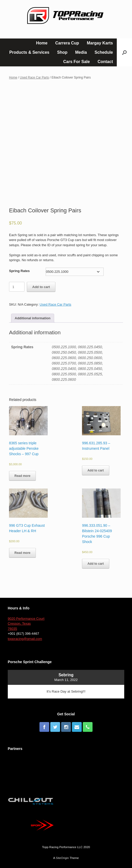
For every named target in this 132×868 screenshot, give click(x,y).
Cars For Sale (76, 62)
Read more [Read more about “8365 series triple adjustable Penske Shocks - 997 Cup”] (22, 476)
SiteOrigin (62, 858)
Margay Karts (100, 43)
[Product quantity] (17, 287)
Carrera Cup (67, 43)
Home (42, 43)
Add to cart (41, 287)
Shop (62, 52)
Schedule (104, 52)
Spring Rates (19, 271)
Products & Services (29, 52)
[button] (124, 52)
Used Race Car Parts (34, 78)
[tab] (33, 318)
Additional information (33, 318)
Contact (105, 62)
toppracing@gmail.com (25, 639)
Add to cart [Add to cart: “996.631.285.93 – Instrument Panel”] (96, 470)
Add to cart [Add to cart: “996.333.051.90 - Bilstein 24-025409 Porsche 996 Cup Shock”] (96, 564)
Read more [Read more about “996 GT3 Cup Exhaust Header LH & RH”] (22, 553)
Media (81, 52)
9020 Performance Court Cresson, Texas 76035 (26, 624)
